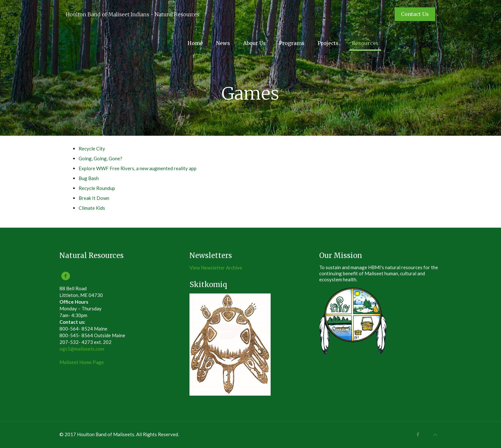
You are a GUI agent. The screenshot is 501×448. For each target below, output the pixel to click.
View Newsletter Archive (216, 268)
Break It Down (94, 198)
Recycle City (92, 148)
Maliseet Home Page (82, 362)
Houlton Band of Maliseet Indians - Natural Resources (133, 14)
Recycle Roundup (97, 188)
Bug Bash (89, 178)
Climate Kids (92, 208)
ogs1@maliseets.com (82, 349)
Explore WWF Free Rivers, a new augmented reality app (138, 168)
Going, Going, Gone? (100, 158)
